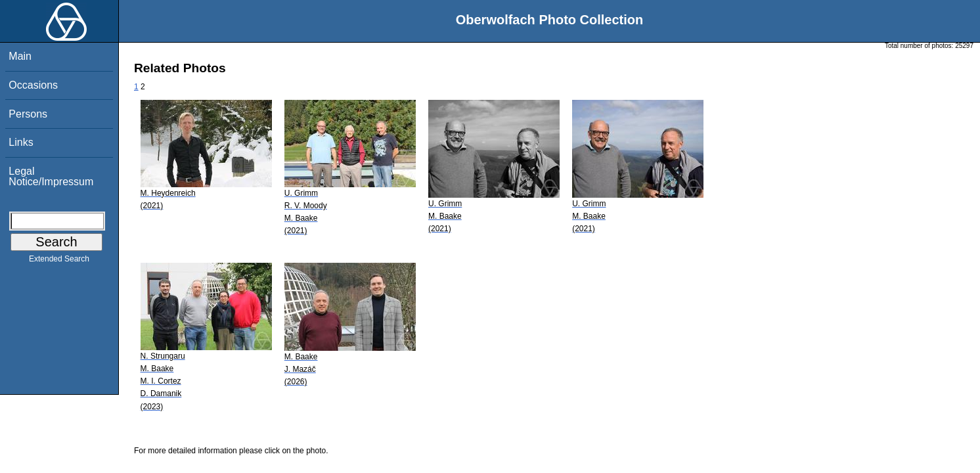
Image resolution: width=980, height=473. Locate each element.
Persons (28, 114)
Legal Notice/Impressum (51, 176)
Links (21, 142)
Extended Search (59, 261)
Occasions (33, 85)
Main (20, 56)
